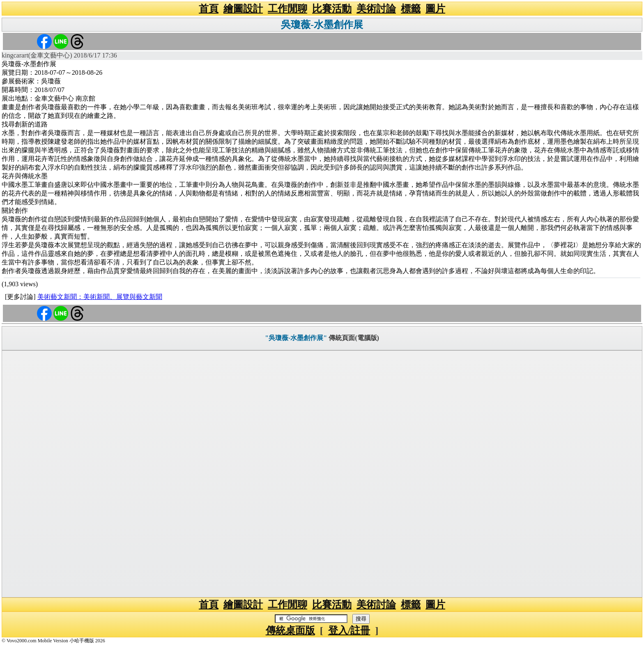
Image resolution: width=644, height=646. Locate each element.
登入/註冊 (349, 630)
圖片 (435, 9)
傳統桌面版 (290, 630)
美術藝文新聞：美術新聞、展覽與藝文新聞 (100, 297)
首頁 (209, 9)
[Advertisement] (322, 474)
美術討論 (376, 9)
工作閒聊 (287, 9)
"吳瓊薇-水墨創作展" (296, 338)
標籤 (411, 9)
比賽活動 (332, 9)
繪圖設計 (243, 9)
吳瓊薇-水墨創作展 (322, 25)
